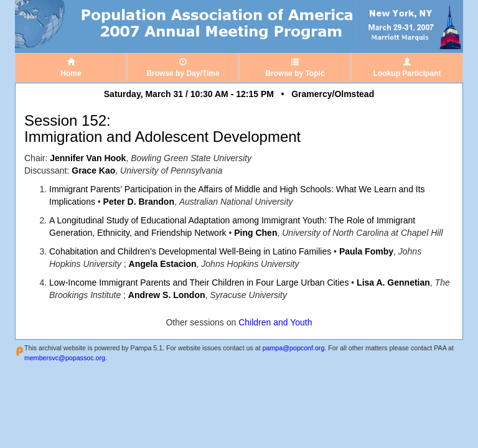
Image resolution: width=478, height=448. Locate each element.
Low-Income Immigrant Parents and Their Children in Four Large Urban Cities (199, 282)
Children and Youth (275, 322)
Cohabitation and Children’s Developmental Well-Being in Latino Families (190, 251)
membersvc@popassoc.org (65, 358)
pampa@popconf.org (294, 348)
